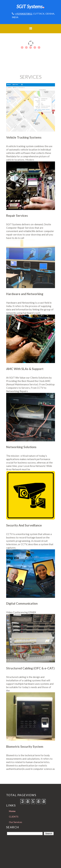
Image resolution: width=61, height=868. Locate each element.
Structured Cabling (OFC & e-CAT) (30, 668)
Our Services (16, 822)
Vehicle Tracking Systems (24, 137)
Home (12, 811)
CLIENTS (14, 817)
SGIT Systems (30, 6)
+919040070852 (24, 14)
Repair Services (17, 216)
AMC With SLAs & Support (25, 369)
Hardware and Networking (25, 294)
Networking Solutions (21, 447)
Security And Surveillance (24, 525)
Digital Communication (22, 603)
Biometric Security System (25, 746)
